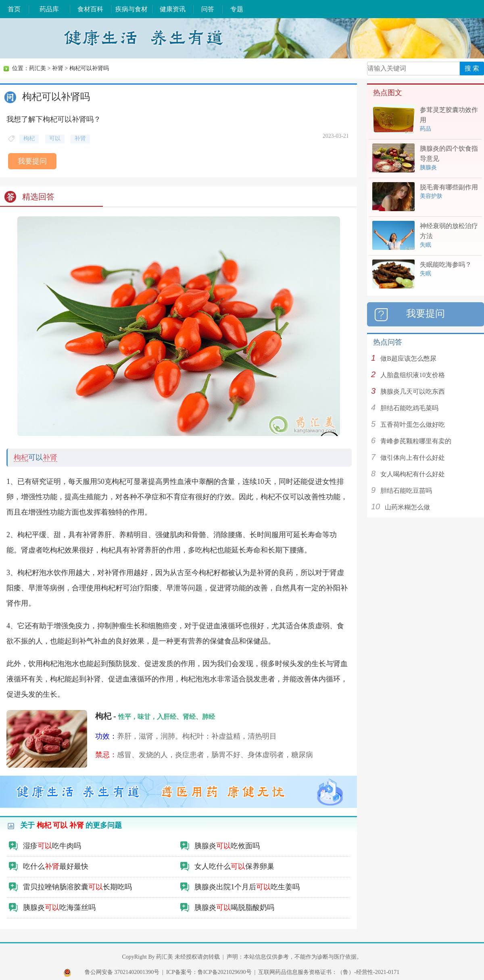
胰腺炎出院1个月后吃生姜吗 (247, 887)
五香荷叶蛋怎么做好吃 (413, 425)
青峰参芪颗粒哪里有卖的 (416, 441)
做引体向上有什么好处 (413, 458)
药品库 (49, 9)
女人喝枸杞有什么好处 (413, 474)
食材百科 (90, 9)
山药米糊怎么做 (407, 507)
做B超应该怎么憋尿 (408, 358)
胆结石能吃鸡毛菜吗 (409, 408)
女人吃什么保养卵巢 (234, 866)
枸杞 (21, 457)
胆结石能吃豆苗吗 (406, 491)
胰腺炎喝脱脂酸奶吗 (234, 907)
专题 (237, 9)
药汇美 (38, 68)
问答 (208, 9)
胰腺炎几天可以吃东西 (413, 391)
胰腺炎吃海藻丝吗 (59, 907)
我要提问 (32, 161)
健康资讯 (173, 9)
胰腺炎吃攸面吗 (227, 846)
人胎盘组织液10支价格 (413, 375)
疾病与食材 (131, 9)
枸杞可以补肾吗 (89, 68)
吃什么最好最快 (56, 866)
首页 (14, 9)
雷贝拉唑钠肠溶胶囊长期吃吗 (77, 887)
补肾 (58, 68)
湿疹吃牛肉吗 (52, 846)
